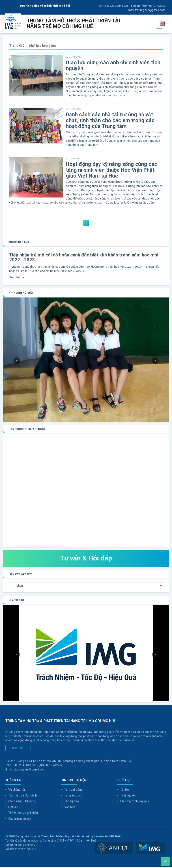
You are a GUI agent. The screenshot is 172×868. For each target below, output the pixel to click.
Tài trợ (124, 792)
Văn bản (70, 809)
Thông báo (71, 804)
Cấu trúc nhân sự (19, 820)
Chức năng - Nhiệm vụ (22, 804)
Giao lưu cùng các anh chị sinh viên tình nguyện (109, 72)
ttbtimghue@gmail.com (150, 10)
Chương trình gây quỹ (134, 804)
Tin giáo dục (72, 798)
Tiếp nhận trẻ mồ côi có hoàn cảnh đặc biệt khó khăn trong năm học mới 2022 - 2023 (81, 261)
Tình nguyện (128, 798)
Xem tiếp (16, 281)
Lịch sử (13, 809)
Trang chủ (16, 52)
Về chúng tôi (16, 792)
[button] (16, 363)
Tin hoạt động (73, 792)
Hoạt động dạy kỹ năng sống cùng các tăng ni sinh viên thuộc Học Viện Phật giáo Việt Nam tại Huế (113, 175)
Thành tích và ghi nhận (23, 815)
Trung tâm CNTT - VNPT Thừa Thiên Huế (68, 842)
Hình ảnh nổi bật (20, 296)
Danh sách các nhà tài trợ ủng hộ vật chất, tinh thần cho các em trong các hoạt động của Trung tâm (112, 126)
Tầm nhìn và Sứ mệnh (22, 798)
